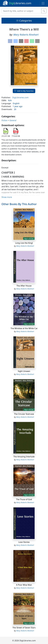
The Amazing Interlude (24, 457)
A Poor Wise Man (24, 585)
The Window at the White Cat (24, 328)
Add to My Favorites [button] (24, 91)
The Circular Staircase (24, 414)
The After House (24, 286)
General (13, 120)
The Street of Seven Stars (24, 628)
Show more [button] (7, 197)
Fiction (4, 120)
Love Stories (24, 542)
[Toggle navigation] (43, 3)
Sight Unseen (24, 371)
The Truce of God (24, 499)
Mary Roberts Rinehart (26, 35)
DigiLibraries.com (20, 97)
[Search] (21, 11)
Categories (24, 21)
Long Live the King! (24, 243)
